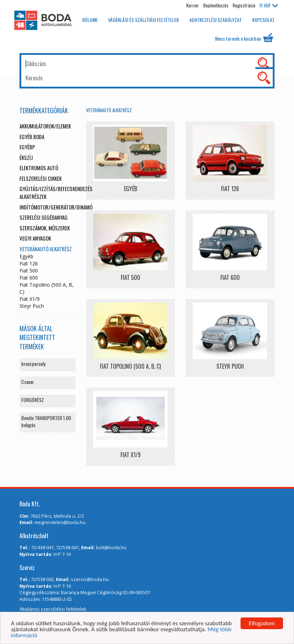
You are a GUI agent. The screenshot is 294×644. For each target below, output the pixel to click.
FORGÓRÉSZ (33, 400)
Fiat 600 (29, 278)
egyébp (27, 147)
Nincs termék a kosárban (244, 38)
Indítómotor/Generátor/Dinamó (56, 207)
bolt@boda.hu (111, 547)
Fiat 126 (29, 263)
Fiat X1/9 (30, 299)
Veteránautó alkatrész (109, 110)
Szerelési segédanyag (44, 217)
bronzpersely (33, 364)
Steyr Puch (32, 306)
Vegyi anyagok (35, 238)
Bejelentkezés (216, 5)
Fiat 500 (29, 271)
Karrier (193, 5)
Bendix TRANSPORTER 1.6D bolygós (46, 421)
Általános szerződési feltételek (53, 609)
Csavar (28, 382)
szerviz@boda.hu (90, 579)
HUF (269, 5)
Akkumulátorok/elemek (45, 126)
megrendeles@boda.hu (60, 522)
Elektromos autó (39, 168)
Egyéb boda (32, 137)
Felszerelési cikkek (41, 178)
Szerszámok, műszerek (45, 228)
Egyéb (26, 256)
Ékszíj (26, 157)
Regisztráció (244, 5)
